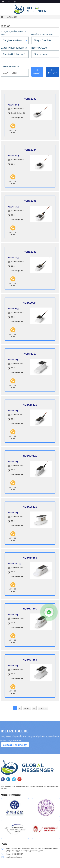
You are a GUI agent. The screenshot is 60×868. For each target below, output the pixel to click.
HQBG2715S (30, 660)
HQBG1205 (30, 201)
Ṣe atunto (53, 72)
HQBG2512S (30, 507)
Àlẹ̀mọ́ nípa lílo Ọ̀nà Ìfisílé (43, 34)
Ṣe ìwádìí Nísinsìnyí (15, 745)
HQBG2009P (30, 303)
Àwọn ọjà (12, 17)
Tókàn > (27, 708)
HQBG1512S (30, 405)
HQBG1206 (30, 252)
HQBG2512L (30, 456)
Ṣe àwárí (37, 72)
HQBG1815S (30, 558)
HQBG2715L (30, 608)
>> (34, 708)
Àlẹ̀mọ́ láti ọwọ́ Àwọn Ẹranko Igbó (13, 33)
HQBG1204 (30, 150)
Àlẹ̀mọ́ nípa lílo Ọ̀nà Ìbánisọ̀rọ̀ (14, 48)
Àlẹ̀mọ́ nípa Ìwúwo (39, 48)
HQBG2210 (30, 354)
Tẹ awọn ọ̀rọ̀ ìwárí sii (10, 67)
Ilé (2, 17)
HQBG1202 (30, 99)
